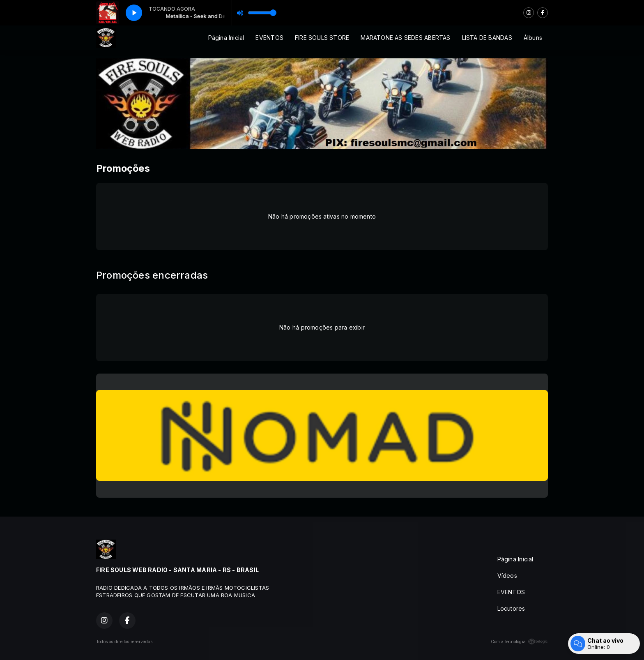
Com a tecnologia (519, 642)
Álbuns (533, 38)
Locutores (511, 608)
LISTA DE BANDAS (487, 38)
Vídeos (507, 576)
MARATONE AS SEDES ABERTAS (405, 38)
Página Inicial (226, 38)
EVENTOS (269, 38)
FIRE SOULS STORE (322, 38)
